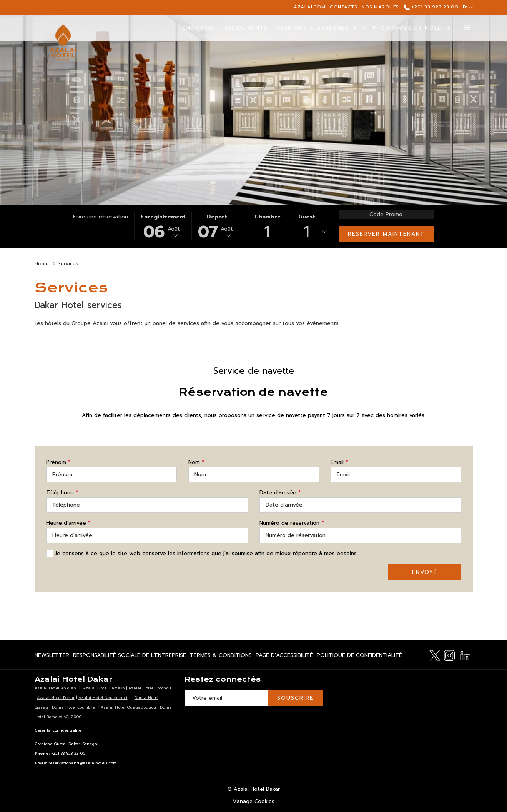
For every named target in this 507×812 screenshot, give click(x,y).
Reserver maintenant (386, 234)
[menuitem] (199, 28)
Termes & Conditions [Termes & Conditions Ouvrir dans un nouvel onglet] (221, 657)
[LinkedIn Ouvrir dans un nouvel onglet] (465, 654)
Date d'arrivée (280, 493)
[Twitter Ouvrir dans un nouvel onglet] (435, 654)
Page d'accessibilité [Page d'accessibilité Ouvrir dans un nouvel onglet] (284, 657)
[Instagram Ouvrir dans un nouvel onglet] (449, 654)
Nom (196, 462)
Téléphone (62, 493)
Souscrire (295, 698)
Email (339, 462)
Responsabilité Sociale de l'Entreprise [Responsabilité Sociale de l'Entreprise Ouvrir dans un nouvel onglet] (130, 657)
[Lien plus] (464, 28)
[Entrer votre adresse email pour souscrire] (226, 698)
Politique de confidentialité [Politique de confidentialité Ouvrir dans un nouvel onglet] (359, 657)
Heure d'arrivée (68, 523)
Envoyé (425, 572)
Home (42, 264)
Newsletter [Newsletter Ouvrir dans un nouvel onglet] (52, 657)
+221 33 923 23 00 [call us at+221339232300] (431, 7)
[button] (163, 226)
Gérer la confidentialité (58, 730)
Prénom (58, 462)
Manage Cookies (254, 801)
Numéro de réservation (292, 523)
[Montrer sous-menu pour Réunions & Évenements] (365, 28)
